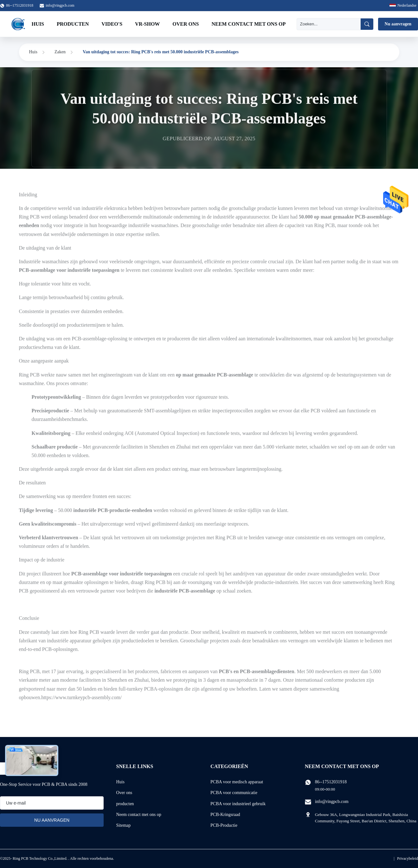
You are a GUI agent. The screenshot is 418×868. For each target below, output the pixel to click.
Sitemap (123, 825)
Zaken (60, 52)
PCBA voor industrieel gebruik (238, 804)
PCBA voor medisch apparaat (237, 782)
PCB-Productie (224, 825)
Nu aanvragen (398, 24)
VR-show (147, 24)
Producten (73, 24)
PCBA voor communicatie (234, 793)
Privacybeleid (408, 858)
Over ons (186, 24)
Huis (38, 24)
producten (125, 804)
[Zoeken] (329, 24)
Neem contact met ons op (248, 24)
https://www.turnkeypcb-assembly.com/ (81, 701)
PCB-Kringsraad (225, 815)
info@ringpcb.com (60, 5)
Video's (112, 24)
